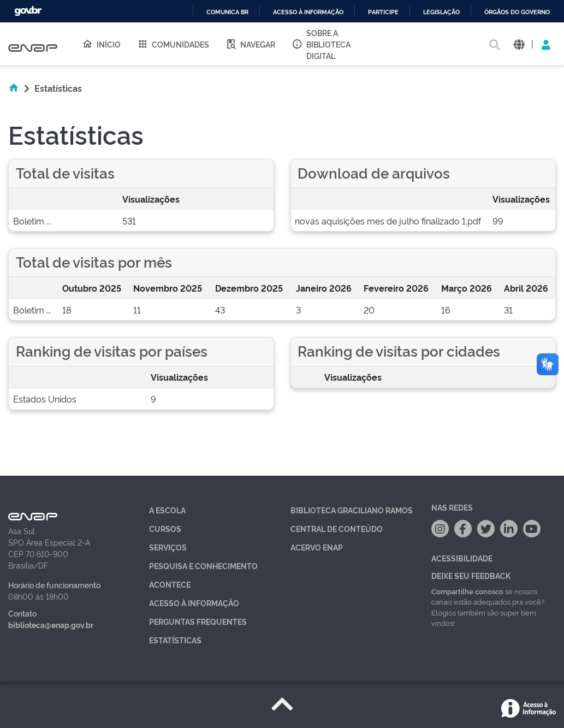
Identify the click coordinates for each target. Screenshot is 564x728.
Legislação (441, 12)
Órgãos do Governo (517, 12)
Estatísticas (175, 640)
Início (101, 44)
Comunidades (173, 44)
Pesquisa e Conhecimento (203, 566)
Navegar (250, 44)
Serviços (168, 547)
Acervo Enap (317, 547)
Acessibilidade (462, 558)
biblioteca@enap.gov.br (51, 625)
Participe (383, 12)
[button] (519, 44)
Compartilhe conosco (467, 591)
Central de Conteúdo (337, 528)
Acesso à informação (308, 12)
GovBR (28, 11)
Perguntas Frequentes (198, 621)
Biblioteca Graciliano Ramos (352, 510)
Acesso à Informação (194, 603)
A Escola (167, 510)
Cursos (165, 528)
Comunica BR (227, 12)
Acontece (170, 584)
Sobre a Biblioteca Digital (321, 44)
